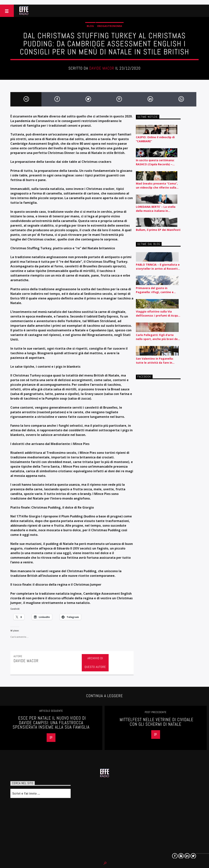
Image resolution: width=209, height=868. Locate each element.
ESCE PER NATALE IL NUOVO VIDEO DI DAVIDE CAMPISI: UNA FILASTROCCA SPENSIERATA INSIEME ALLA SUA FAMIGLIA (51, 723)
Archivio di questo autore (95, 663)
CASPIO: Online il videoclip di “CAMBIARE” (155, 139)
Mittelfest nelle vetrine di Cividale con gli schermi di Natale (157, 722)
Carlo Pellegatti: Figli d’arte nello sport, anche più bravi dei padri (157, 337)
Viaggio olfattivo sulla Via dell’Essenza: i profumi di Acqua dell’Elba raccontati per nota (158, 314)
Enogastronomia (110, 26)
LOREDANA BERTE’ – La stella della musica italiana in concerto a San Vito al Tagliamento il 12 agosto (156, 209)
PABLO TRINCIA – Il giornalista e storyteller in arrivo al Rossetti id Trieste (158, 267)
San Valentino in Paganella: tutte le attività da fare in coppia (155, 361)
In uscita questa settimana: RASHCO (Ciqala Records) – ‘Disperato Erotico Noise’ (155, 162)
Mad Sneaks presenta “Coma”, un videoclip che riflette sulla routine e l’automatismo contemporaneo (157, 186)
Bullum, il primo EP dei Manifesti (158, 230)
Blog (90, 26)
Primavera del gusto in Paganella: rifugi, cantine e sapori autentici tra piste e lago (158, 290)
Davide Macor (102, 68)
